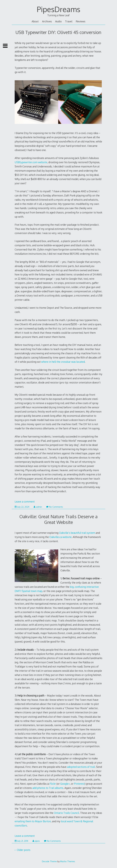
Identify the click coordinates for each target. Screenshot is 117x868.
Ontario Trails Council (66, 813)
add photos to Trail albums (48, 788)
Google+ (65, 784)
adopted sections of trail (81, 767)
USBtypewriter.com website (31, 162)
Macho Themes (68, 861)
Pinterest (79, 784)
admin (38, 507)
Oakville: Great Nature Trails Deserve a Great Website (58, 519)
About (35, 21)
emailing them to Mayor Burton (33, 821)
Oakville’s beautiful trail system (77, 533)
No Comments (55, 507)
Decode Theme (49, 861)
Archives (47, 21)
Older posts (24, 850)
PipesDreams (59, 9)
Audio (58, 21)
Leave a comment (25, 502)
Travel (69, 21)
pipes (36, 841)
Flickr (53, 784)
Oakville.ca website (60, 537)
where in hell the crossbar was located (63, 362)
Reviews (81, 21)
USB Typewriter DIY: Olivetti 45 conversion (58, 32)
